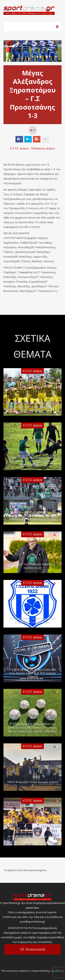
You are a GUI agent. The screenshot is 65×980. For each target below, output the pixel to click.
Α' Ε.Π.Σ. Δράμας (19, 148)
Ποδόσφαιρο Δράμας (43, 148)
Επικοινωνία (35, 949)
